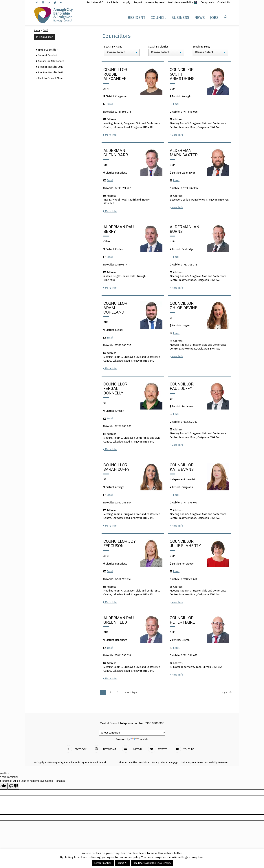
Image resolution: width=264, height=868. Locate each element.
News (200, 18)
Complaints (207, 2)
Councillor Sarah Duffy (117, 467)
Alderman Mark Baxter (184, 153)
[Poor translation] (13, 786)
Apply (127, 2)
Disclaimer (144, 763)
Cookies (133, 763)
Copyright (174, 763)
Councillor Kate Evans (182, 467)
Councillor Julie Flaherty (185, 544)
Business (180, 18)
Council (158, 18)
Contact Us (224, 2)
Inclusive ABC (95, 2)
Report (138, 2)
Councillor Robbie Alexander (115, 74)
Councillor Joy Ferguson (120, 544)
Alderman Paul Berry (120, 229)
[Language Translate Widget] (132, 733)
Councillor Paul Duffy (182, 386)
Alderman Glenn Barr (116, 153)
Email (110, 104)
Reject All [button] (122, 863)
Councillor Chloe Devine (184, 306)
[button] (225, 17)
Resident (137, 18)
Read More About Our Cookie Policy (152, 863)
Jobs (214, 18)
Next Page (131, 692)
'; (122, 52)
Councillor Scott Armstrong (182, 74)
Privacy (155, 763)
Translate (139, 739)
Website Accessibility (180, 2)
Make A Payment (155, 2)
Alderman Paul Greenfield (120, 620)
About (164, 763)
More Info (110, 135)
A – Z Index (113, 2)
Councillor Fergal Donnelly (115, 388)
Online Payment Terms (192, 763)
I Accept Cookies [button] (103, 863)
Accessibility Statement (217, 763)
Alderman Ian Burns (185, 229)
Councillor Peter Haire (182, 620)
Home (37, 30)
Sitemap (123, 763)
